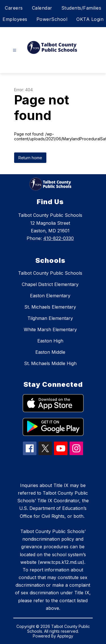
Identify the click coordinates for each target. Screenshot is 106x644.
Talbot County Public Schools (50, 273)
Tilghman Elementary (50, 318)
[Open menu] (15, 50)
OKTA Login (90, 19)
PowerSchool (52, 19)
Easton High (50, 341)
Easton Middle (50, 352)
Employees (15, 19)
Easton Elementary (50, 296)
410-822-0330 (59, 238)
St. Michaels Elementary (50, 307)
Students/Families (81, 8)
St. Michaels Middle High (50, 363)
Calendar (42, 8)
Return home (30, 158)
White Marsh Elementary (50, 329)
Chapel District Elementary (50, 284)
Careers (14, 8)
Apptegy (65, 636)
